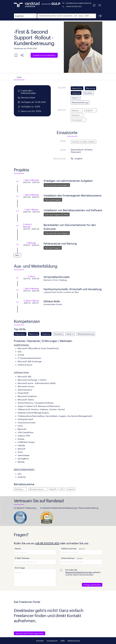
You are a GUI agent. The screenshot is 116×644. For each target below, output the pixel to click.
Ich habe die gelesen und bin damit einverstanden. (83, 572)
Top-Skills (62, 88)
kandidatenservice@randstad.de (79, 3)
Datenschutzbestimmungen (79, 572)
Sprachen (62, 110)
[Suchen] (100, 16)
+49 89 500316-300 (74, 6)
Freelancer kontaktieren (44, 55)
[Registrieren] (94, 5)
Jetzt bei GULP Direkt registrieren (30, 633)
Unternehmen (68, 558)
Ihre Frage (20, 568)
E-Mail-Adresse (22, 558)
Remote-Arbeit (60, 159)
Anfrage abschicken (92, 585)
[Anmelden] (100, 5)
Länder (63, 150)
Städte (63, 141)
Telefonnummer (69, 548)
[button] (25, 16)
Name (18, 548)
